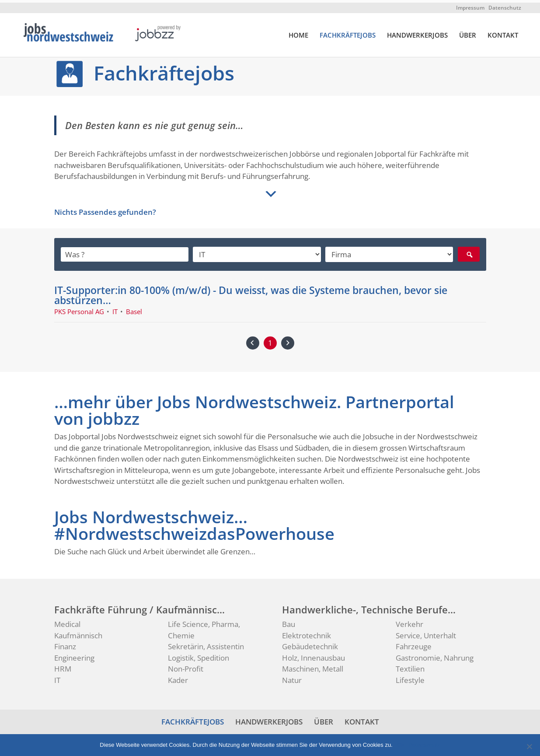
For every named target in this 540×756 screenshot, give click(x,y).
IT (57, 677)
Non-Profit (186, 666)
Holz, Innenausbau (314, 655)
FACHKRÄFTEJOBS (348, 33)
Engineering (74, 655)
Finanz (65, 644)
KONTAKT (503, 33)
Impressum (470, 5)
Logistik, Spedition (199, 655)
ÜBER (468, 33)
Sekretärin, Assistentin (206, 644)
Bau (289, 621)
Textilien (410, 666)
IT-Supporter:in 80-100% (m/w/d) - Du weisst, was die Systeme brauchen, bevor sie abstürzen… (251, 292)
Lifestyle (410, 677)
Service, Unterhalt (426, 633)
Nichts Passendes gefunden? (105, 209)
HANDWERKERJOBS (417, 33)
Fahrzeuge (414, 644)
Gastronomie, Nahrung (435, 655)
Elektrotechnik (307, 633)
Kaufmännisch (78, 633)
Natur (292, 677)
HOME (298, 33)
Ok (401, 742)
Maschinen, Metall (313, 666)
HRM (63, 666)
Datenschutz (505, 5)
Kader (178, 677)
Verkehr (409, 621)
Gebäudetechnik (310, 644)
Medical (67, 621)
